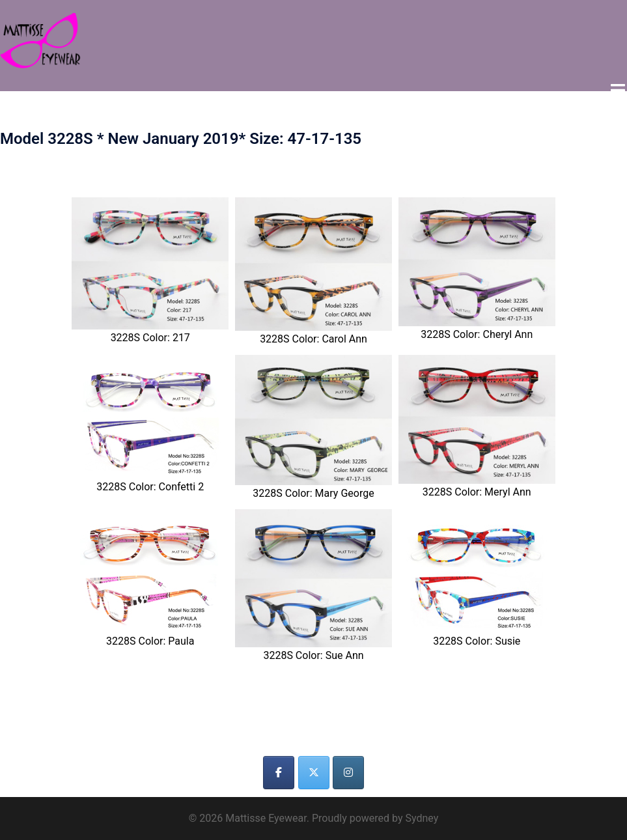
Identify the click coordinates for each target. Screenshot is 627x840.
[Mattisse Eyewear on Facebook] (279, 773)
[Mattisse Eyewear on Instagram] (348, 773)
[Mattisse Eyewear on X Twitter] (314, 773)
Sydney (422, 818)
